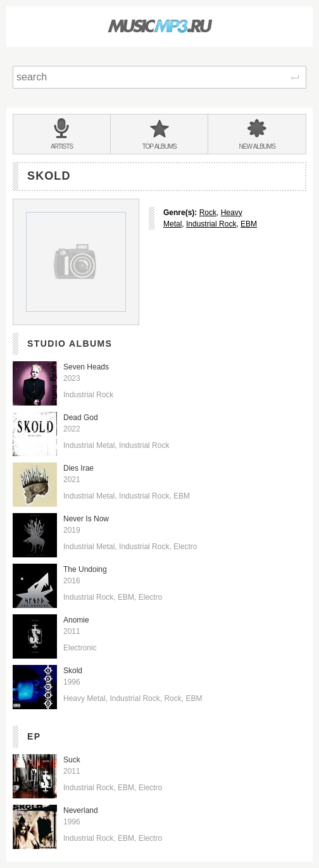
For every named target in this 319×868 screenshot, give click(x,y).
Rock (208, 213)
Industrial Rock (211, 224)
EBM (249, 224)
